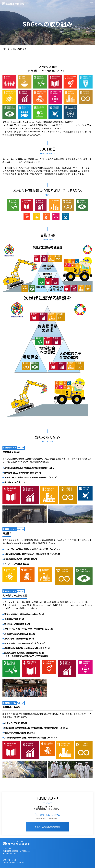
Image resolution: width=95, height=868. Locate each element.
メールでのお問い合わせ (49, 827)
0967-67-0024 (50, 815)
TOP (4, 49)
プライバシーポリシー (11, 860)
